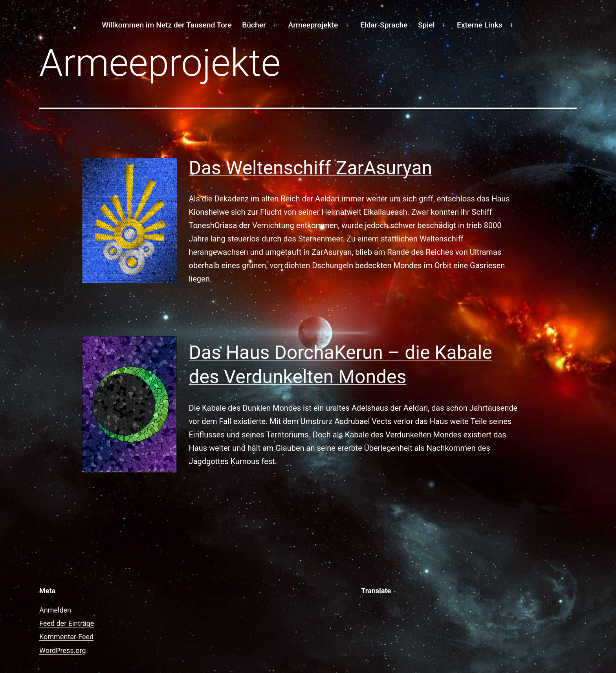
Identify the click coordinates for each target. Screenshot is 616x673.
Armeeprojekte (313, 25)
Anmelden (55, 610)
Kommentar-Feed (66, 637)
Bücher (254, 25)
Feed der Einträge (67, 623)
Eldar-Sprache (384, 25)
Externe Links (479, 25)
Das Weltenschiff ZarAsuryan (311, 168)
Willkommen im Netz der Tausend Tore (167, 25)
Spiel (426, 25)
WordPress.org (63, 650)
